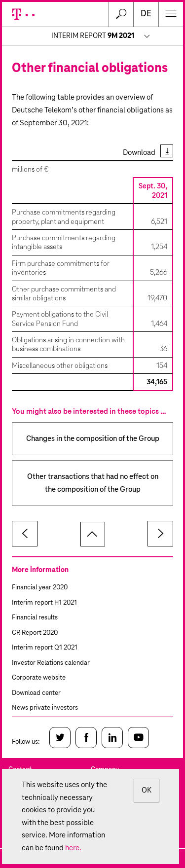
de (146, 14)
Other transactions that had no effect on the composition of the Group (93, 483)
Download (139, 153)
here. (73, 848)
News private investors (45, 708)
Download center (36, 693)
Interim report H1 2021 (44, 603)
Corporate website (39, 678)
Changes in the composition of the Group (93, 439)
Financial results (35, 618)
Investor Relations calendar (51, 663)
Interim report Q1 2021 (45, 648)
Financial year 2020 (40, 588)
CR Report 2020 (35, 633)
